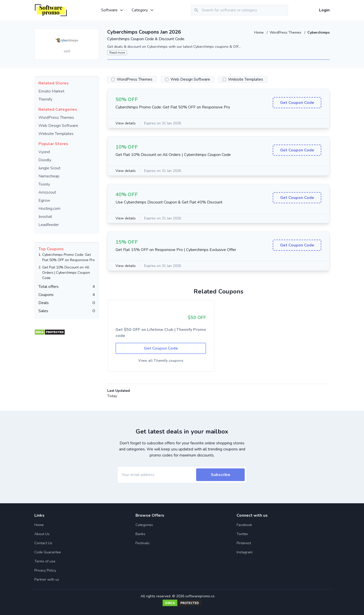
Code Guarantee (48, 552)
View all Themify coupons (161, 361)
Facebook (244, 525)
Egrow (44, 200)
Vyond (44, 152)
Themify (45, 99)
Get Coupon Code (297, 103)
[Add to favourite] (95, 33)
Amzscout (47, 192)
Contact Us (43, 543)
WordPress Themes (286, 32)
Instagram (245, 552)
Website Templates (56, 134)
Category (143, 10)
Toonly (44, 184)
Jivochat (45, 217)
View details (126, 123)
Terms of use (45, 561)
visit (67, 51)
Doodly (45, 160)
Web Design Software (58, 126)
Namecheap (49, 176)
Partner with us (47, 579)
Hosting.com (49, 209)
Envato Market (51, 91)
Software (112, 10)
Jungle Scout (49, 168)
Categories (144, 525)
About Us (42, 534)
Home (259, 32)
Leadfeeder (49, 225)
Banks (140, 534)
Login (324, 10)
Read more (117, 53)
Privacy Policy (45, 570)
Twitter (242, 534)
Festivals (143, 543)
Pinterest (244, 543)
